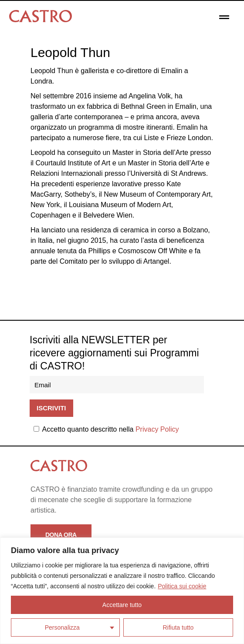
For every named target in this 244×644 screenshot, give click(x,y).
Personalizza (62, 627)
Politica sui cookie (182, 586)
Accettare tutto (122, 605)
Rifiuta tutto (178, 627)
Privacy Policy (157, 429)
